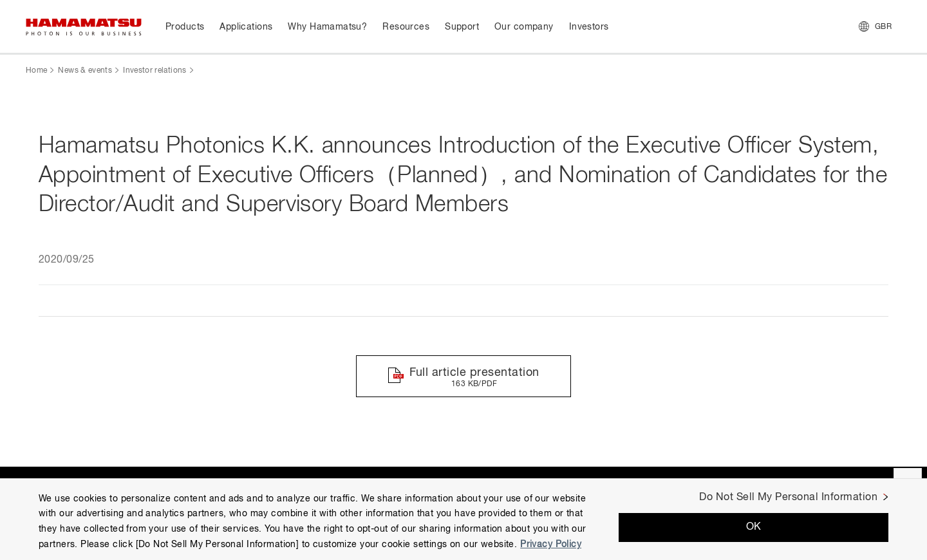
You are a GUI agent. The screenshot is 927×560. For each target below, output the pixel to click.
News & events (85, 71)
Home (36, 71)
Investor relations (154, 71)
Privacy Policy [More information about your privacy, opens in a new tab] (551, 545)
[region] (464, 519)
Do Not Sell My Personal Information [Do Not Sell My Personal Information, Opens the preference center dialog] (788, 498)
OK (754, 527)
